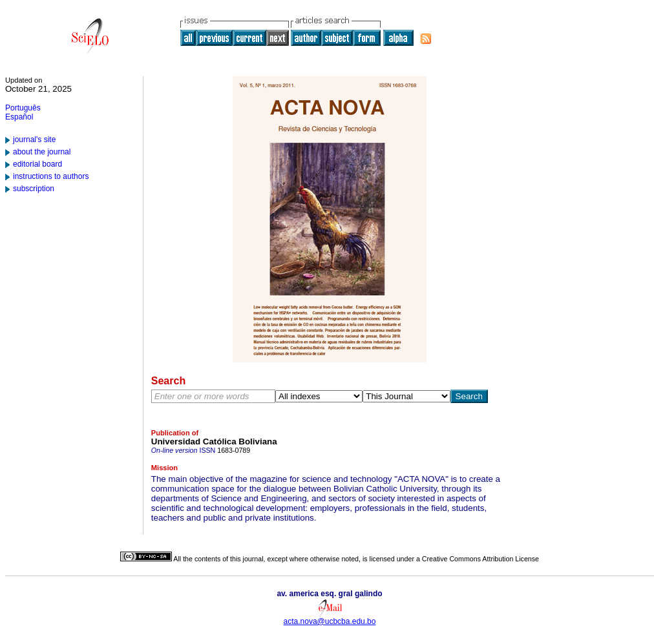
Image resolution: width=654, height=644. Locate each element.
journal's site (34, 140)
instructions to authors (51, 176)
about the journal (42, 152)
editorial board (37, 164)
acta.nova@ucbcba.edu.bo (330, 621)
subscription (34, 189)
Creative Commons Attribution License (480, 559)
